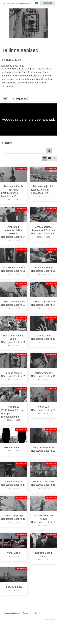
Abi (45, 613)
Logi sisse (47, 3)
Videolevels (50, 619)
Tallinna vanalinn (8, 3)
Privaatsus (28, 613)
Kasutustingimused (12, 613)
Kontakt (38, 613)
